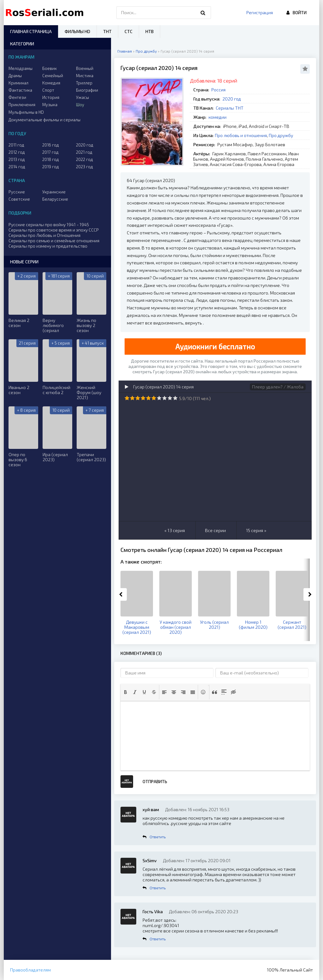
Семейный (53, 76)
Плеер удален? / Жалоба (278, 387)
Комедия (51, 83)
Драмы (15, 76)
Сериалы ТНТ (230, 108)
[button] (126, 692)
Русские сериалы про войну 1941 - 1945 (49, 224)
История (51, 97)
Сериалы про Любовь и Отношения (44, 235)
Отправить (155, 781)
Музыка (50, 105)
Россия (218, 90)
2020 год (232, 99)
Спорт (48, 90)
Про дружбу (281, 135)
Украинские (54, 192)
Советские (19, 199)
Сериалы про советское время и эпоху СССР (54, 230)
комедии (217, 117)
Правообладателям (30, 970)
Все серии (215, 530)
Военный (85, 68)
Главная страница (31, 31)
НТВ (150, 31)
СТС (129, 31)
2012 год (17, 152)
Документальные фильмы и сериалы (44, 120)
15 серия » (256, 530)
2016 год (51, 145)
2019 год (51, 167)
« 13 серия (175, 530)
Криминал (18, 83)
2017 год (50, 152)
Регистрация (260, 12)
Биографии (87, 90)
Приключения (22, 105)
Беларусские (55, 199)
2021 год (84, 152)
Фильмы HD (77, 31)
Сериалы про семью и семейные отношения (54, 241)
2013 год (17, 159)
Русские (17, 192)
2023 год (85, 167)
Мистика (85, 76)
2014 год (17, 167)
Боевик (50, 68)
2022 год (85, 159)
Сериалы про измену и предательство (48, 246)
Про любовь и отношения (241, 135)
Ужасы (82, 97)
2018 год (51, 159)
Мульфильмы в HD (26, 112)
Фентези (17, 97)
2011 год (16, 145)
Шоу (80, 105)
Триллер (84, 83)
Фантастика (20, 90)
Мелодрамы (21, 68)
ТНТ (107, 31)
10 (175, 398)
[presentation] (126, 692)
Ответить (158, 837)
